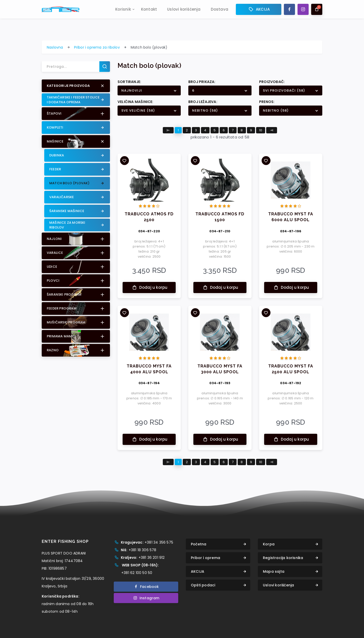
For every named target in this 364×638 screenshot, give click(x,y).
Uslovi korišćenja (184, 12)
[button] (76, 86)
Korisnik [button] (123, 12)
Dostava (220, 12)
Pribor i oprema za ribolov (97, 47)
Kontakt (149, 12)
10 (261, 130)
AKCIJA (259, 12)
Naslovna (55, 47)
